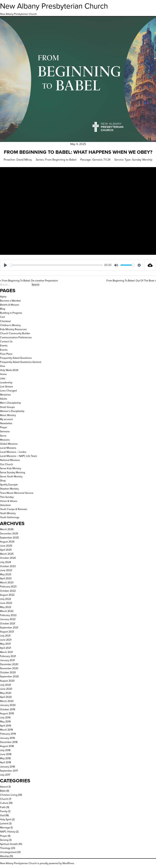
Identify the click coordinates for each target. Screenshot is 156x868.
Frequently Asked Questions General (21, 362)
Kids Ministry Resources (13, 329)
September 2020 (9, 676)
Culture (4, 803)
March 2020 (7, 701)
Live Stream (6, 386)
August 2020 (7, 681)
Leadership (6, 382)
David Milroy (24, 160)
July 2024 (5, 562)
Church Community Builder (15, 333)
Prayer (4, 427)
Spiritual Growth (9, 844)
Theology (5, 848)
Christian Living (9, 795)
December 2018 (9, 742)
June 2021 (6, 640)
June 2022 (6, 603)
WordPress (68, 863)
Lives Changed (8, 391)
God (2, 815)
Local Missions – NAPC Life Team (18, 456)
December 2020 (9, 664)
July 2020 (6, 685)
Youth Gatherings (10, 517)
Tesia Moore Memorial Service (17, 493)
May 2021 (5, 644)
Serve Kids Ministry (11, 468)
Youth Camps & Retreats (14, 509)
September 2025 (9, 538)
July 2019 (5, 717)
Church (4, 799)
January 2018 (7, 767)
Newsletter (6, 423)
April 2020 (6, 697)
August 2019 (7, 713)
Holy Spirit (6, 819)
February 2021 (8, 656)
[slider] (56, 265)
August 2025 (7, 542)
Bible (3, 791)
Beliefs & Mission (10, 305)
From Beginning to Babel (61, 160)
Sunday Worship (142, 160)
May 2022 (6, 607)
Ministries (5, 395)
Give (3, 366)
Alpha (3, 297)
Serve (3, 436)
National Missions (10, 460)
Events (4, 345)
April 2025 (6, 550)
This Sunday (7, 497)
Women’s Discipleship (12, 411)
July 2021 (5, 636)
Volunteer (5, 505)
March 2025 (7, 554)
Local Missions (8, 448)
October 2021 (8, 623)
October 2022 (8, 591)
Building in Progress (11, 313)
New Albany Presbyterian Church (54, 6)
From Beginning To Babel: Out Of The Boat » (131, 281)
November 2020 (9, 668)
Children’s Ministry (10, 325)
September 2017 (9, 771)
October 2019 (8, 709)
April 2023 (6, 578)
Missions (5, 440)
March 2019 (6, 730)
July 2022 (5, 599)
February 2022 (8, 615)
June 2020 (6, 689)
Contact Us (6, 341)
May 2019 (5, 722)
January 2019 (7, 738)
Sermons (5, 431)
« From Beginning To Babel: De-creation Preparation (29, 281)
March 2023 (7, 582)
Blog (3, 309)
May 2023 (6, 574)
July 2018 (5, 750)
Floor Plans (6, 354)
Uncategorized (8, 852)
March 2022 (7, 611)
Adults (4, 399)
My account (6, 419)
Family (4, 811)
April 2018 (5, 762)
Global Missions (9, 444)
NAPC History (8, 832)
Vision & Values (9, 501)
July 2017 (5, 775)
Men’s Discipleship (10, 403)
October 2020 (8, 672)
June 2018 (6, 754)
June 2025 (6, 546)
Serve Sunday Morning (12, 472)
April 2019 (5, 726)
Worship (4, 856)
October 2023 (8, 566)
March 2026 (7, 529)
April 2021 (5, 648)
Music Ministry (8, 415)
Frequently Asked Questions (16, 358)
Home (3, 374)
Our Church (6, 464)
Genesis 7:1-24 (101, 160)
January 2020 (8, 705)
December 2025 (9, 533)
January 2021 (7, 660)
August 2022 (7, 595)
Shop (3, 480)
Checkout (5, 321)
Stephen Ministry (9, 489)
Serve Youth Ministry (11, 476)
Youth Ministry (8, 513)
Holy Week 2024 (9, 370)
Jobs (3, 378)
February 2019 (8, 734)
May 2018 (5, 758)
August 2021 (7, 632)
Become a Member (10, 301)
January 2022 (8, 619)
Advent (4, 787)
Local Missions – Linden (13, 452)
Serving (4, 840)
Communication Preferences (16, 337)
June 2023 (6, 570)
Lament (4, 823)
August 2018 (7, 746)
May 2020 (6, 693)
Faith (3, 807)
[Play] (5, 265)
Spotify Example (9, 485)
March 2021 (6, 652)
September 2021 (9, 627)
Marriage (5, 827)
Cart (2, 317)
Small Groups (7, 407)
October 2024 (8, 558)
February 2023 (8, 586)
